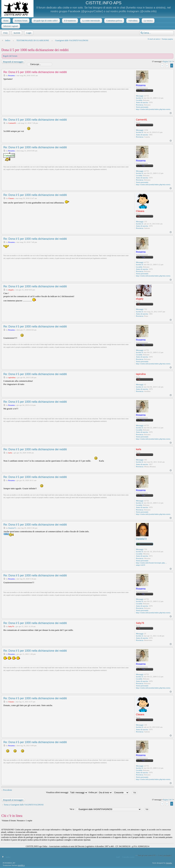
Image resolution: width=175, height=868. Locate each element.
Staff (117, 857)
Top (171, 113)
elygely (11, 290)
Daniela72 (12, 528)
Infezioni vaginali (10, 26)
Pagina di (168, 61)
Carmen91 (12, 123)
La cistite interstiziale (91, 21)
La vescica (148, 21)
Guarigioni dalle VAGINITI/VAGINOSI (72, 40)
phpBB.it (21, 865)
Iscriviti (16, 33)
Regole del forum (10, 56)
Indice (8, 40)
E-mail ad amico (154, 39)
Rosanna (11, 75)
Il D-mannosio (70, 21)
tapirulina (12, 377)
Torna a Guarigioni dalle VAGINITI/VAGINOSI (24, 805)
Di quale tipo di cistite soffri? (45, 21)
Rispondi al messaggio (13, 62)
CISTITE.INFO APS (103, 3)
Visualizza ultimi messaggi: (67, 792)
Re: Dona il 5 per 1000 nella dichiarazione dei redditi (35, 72)
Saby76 (11, 626)
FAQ (5, 33)
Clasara (11, 198)
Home (6, 21)
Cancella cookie (128, 857)
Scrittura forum (21, 21)
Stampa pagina (167, 39)
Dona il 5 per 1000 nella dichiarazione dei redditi (35, 50)
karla (10, 453)
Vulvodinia (133, 21)
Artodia (169, 863)
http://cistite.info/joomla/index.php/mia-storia (153, 109)
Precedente (8, 790)
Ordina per (100, 792)
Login (28, 33)
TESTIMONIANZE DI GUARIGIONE (33, 40)
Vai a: (72, 809)
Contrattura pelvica (114, 21)
